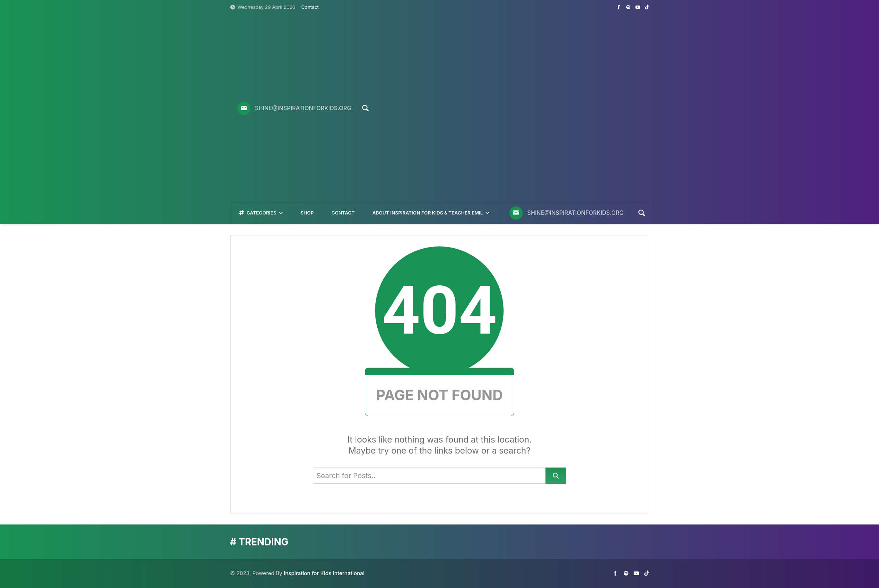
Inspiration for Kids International (324, 573)
